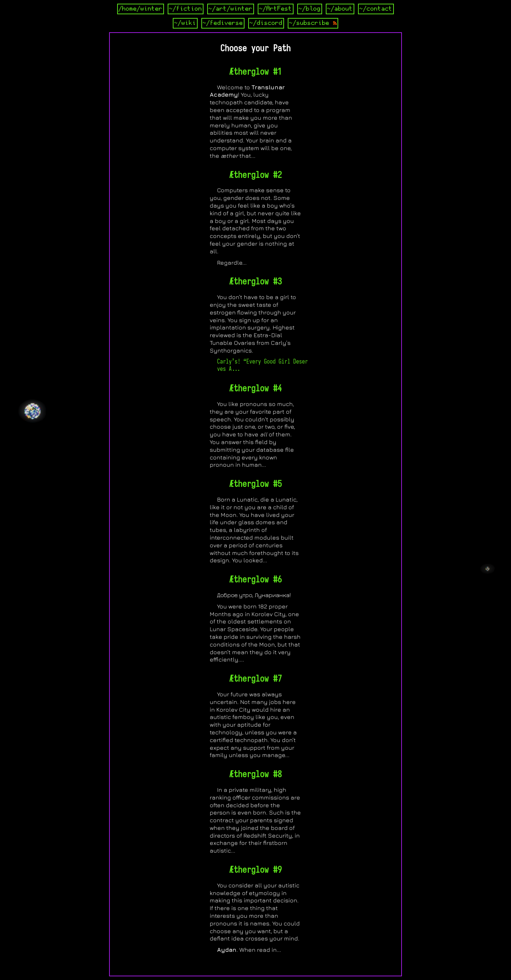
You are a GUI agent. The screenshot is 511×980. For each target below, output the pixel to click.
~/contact (376, 9)
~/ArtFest (276, 9)
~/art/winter (231, 9)
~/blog (310, 9)
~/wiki (185, 23)
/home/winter (141, 9)
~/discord (266, 23)
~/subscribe (313, 23)
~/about (340, 9)
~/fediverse (223, 23)
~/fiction (186, 9)
